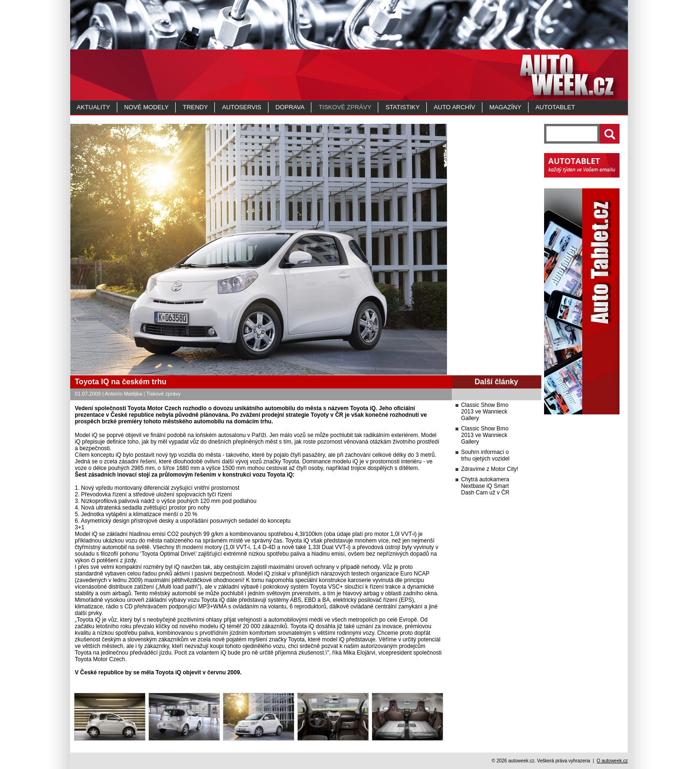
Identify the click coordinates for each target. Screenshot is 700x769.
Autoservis (241, 107)
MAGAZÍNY (505, 107)
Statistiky (402, 107)
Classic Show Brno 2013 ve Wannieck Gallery (485, 412)
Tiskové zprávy (345, 107)
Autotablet (555, 107)
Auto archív (455, 107)
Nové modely (147, 107)
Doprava (290, 107)
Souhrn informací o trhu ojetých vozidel (485, 455)
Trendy (195, 107)
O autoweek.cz (612, 761)
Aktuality (94, 107)
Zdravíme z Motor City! (490, 469)
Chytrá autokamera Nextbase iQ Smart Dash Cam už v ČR (485, 486)
